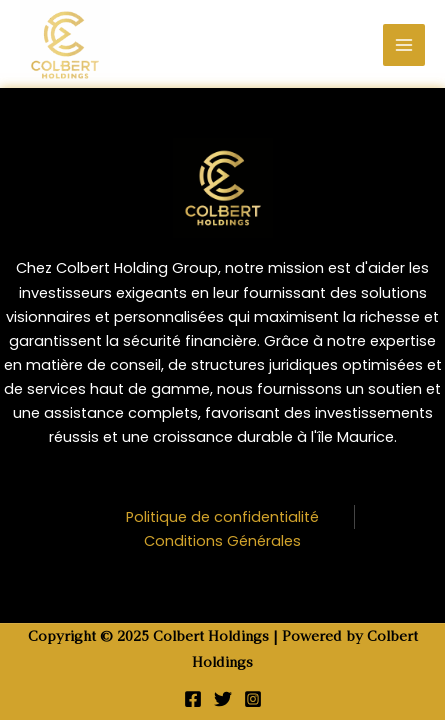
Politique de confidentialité (222, 517)
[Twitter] (223, 699)
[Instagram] (253, 699)
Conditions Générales (222, 541)
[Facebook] (193, 699)
